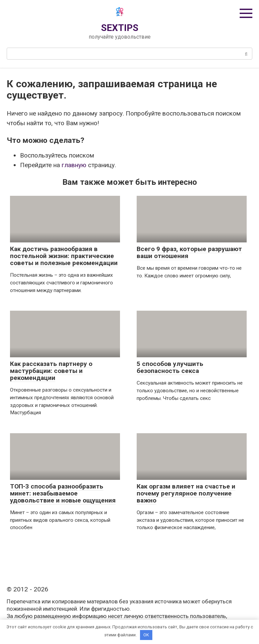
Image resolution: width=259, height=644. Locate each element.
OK (146, 635)
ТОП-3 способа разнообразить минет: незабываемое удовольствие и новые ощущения (63, 493)
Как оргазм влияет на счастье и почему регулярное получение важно (186, 493)
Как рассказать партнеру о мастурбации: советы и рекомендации (51, 371)
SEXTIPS (120, 28)
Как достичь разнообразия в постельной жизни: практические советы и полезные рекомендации (64, 256)
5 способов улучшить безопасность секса (170, 367)
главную (74, 165)
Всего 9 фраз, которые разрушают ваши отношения (189, 252)
